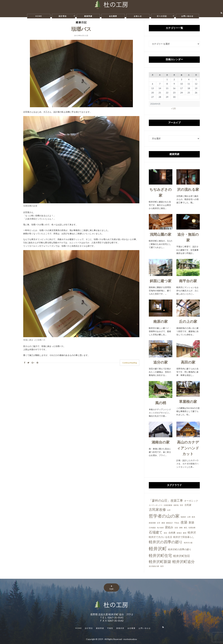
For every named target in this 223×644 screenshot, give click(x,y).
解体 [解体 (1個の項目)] (185, 533)
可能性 (110, 628)
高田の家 (188, 362)
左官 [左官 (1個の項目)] (159, 523)
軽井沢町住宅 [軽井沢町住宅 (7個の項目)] (160, 555)
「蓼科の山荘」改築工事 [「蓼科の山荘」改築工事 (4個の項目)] (166, 500)
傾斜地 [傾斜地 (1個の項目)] (176, 505)
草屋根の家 (188, 401)
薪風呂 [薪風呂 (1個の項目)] (179, 533)
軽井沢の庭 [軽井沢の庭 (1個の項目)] (188, 543)
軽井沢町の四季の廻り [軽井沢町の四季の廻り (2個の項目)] (180, 549)
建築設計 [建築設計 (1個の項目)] (170, 523)
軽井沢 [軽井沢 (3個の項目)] (192, 532)
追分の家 (161, 362)
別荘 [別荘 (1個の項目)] (181, 505)
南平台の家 (188, 281)
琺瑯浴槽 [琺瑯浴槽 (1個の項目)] (192, 528)
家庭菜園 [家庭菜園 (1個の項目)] (152, 523)
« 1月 (173, 108)
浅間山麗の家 (161, 234)
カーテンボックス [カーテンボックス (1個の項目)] (156, 505)
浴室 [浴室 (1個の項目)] (176, 528)
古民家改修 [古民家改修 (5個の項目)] (157, 509)
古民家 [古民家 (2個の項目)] (188, 505)
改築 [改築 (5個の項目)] (184, 522)
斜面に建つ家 (161, 281)
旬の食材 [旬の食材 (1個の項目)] (160, 528)
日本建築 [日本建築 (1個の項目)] (152, 528)
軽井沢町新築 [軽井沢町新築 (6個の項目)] (160, 561)
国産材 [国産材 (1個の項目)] (183, 517)
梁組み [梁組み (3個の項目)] (169, 527)
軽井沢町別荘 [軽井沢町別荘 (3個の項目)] (182, 556)
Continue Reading (130, 363)
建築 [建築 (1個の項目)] (163, 523)
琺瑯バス (81, 29)
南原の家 (161, 321)
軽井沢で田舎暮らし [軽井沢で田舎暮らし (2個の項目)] (184, 537)
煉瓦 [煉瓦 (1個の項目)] (186, 528)
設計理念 (63, 16)
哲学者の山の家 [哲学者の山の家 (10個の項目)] (164, 516)
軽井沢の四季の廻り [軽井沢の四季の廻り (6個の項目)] (166, 542)
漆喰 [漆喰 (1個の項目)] (181, 528)
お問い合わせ (187, 16)
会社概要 (113, 16)
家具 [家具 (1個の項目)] (193, 517)
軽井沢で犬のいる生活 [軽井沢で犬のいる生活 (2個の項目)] (160, 537)
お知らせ (138, 16)
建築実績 (88, 16)
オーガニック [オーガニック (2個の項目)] (191, 501)
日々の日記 (162, 16)
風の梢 (161, 403)
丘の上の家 (188, 321)
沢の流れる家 (188, 189)
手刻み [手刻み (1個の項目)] (177, 523)
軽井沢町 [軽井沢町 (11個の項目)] (158, 548)
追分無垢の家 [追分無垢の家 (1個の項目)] (154, 566)
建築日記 (81, 22)
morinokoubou (130, 639)
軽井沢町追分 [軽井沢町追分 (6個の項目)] (184, 561)
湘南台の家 (161, 442)
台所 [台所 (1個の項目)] (169, 510)
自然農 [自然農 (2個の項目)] (172, 533)
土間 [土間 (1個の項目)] (189, 517)
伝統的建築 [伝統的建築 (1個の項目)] (168, 505)
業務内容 (120, 628)
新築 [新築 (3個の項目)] (191, 522)
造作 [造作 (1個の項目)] (162, 566)
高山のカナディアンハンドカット (188, 448)
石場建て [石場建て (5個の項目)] (156, 532)
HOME (39, 16)
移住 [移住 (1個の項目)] (166, 533)
